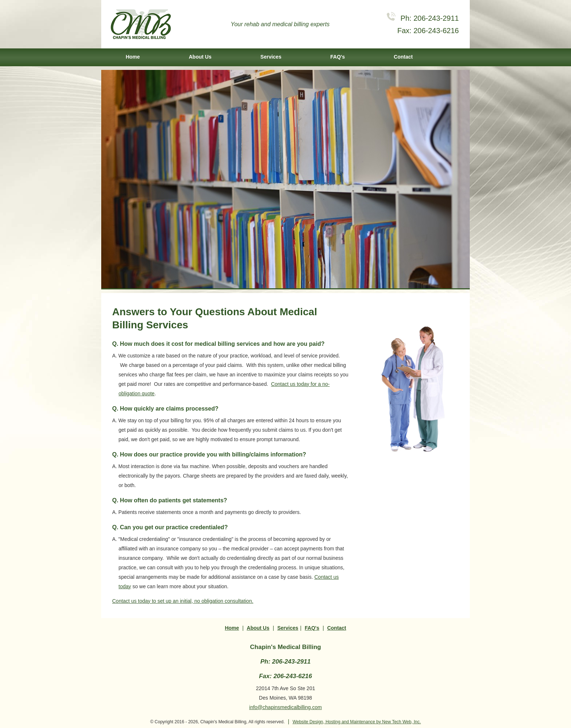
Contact (403, 57)
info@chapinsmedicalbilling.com (285, 707)
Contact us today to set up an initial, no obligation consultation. (183, 601)
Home (133, 57)
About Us (200, 57)
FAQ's (338, 57)
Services (271, 57)
